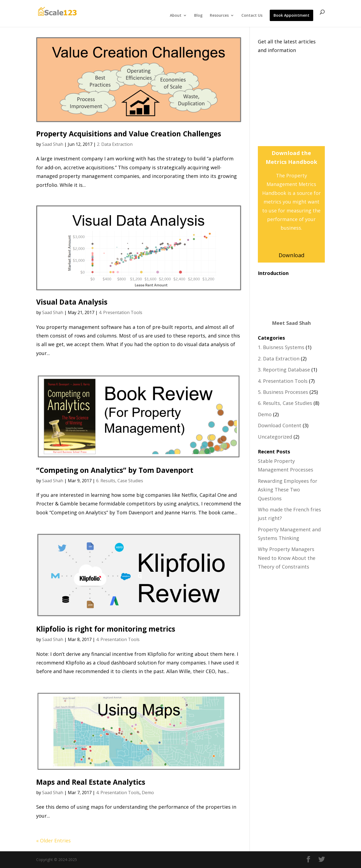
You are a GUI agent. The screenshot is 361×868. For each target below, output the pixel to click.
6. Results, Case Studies (120, 481)
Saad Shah (53, 144)
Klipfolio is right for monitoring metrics (106, 629)
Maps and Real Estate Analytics (91, 782)
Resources (219, 16)
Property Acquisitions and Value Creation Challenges (129, 134)
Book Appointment (291, 16)
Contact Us (252, 16)
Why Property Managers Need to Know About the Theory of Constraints (287, 558)
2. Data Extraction (115, 144)
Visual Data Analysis (72, 302)
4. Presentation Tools (121, 312)
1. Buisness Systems (281, 347)
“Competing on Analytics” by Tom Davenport (115, 470)
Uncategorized (275, 437)
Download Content (280, 425)
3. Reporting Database (284, 370)
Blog (198, 16)
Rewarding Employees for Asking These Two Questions (288, 490)
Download (291, 255)
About (176, 16)
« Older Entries (53, 841)
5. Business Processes (283, 392)
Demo (148, 793)
